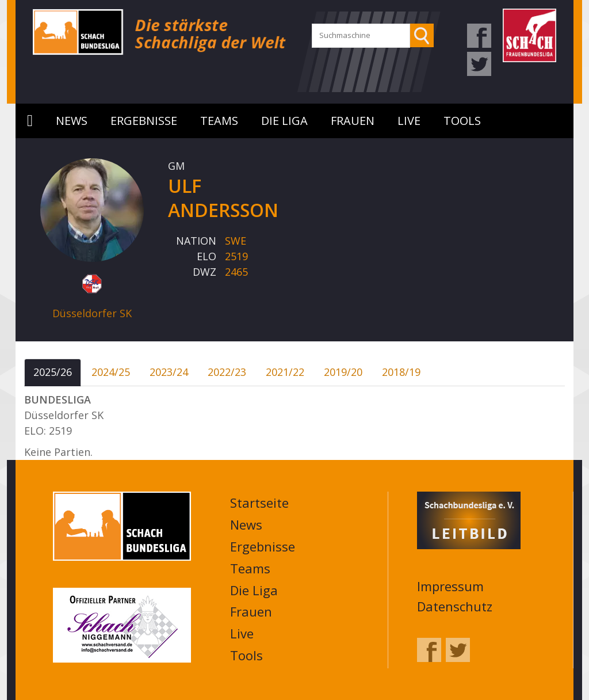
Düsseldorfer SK (92, 313)
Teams (219, 121)
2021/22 (285, 372)
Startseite (30, 121)
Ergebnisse (144, 121)
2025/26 (53, 372)
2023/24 (169, 372)
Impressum (450, 586)
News (72, 121)
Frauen (353, 121)
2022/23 (227, 372)
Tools (462, 121)
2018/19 (401, 372)
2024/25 (111, 372)
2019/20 (343, 372)
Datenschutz (455, 606)
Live (409, 121)
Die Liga (284, 121)
